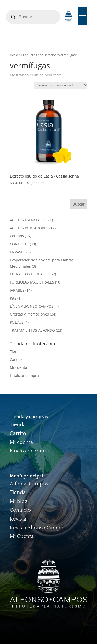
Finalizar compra (24, 375)
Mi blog (19, 501)
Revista (18, 519)
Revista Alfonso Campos (38, 528)
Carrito (16, 360)
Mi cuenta (18, 367)
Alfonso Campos (29, 484)
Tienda (16, 351)
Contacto (20, 510)
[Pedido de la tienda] (61, 85)
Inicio (14, 55)
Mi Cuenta (22, 536)
